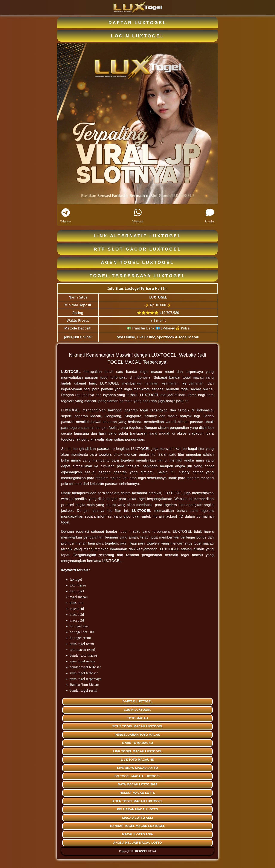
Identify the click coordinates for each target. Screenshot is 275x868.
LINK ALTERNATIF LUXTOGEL (137, 236)
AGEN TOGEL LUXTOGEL (138, 262)
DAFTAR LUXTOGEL (137, 23)
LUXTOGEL (158, 297)
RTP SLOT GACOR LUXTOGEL (137, 249)
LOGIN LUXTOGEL (137, 36)
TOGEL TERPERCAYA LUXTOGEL (137, 276)
